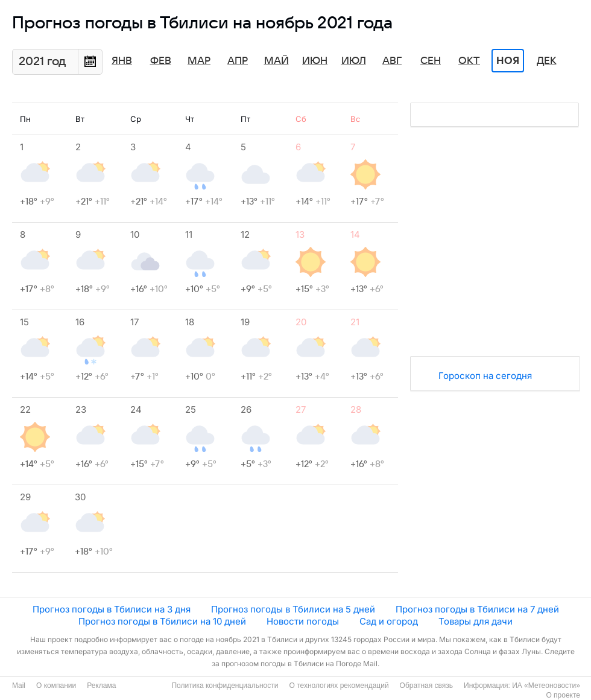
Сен (431, 61)
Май (277, 61)
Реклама (101, 686)
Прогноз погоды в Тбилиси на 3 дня (112, 609)
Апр (238, 61)
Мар (199, 61)
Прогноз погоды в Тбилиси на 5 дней (293, 609)
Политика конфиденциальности (225, 686)
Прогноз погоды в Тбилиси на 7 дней (477, 609)
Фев (161, 61)
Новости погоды (303, 621)
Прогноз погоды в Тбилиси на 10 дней (162, 621)
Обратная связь (426, 686)
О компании (56, 686)
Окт (469, 61)
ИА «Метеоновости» (546, 686)
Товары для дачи (476, 621)
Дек (547, 61)
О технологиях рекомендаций (339, 686)
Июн (315, 61)
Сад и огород (389, 621)
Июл (354, 61)
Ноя (508, 61)
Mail (19, 686)
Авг (392, 61)
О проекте (563, 695)
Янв (122, 61)
